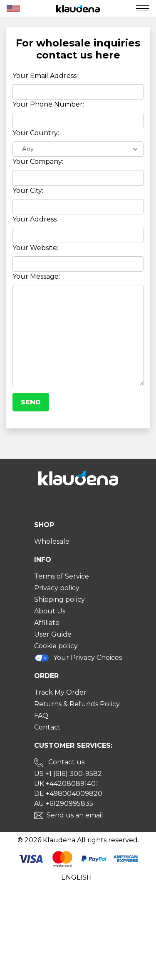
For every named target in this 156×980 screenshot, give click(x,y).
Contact (47, 727)
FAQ (41, 716)
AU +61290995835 (64, 804)
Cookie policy (56, 646)
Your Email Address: (45, 76)
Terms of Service (62, 576)
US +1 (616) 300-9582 (68, 774)
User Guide (53, 634)
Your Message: (36, 276)
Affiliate (47, 623)
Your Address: (35, 219)
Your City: (28, 191)
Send (31, 402)
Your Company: (38, 162)
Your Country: (36, 133)
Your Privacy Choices (78, 658)
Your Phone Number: (48, 104)
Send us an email (75, 815)
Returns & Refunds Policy (77, 704)
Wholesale (52, 541)
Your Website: (35, 248)
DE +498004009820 (68, 794)
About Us (50, 611)
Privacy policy (57, 588)
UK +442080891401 (66, 784)
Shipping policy (59, 599)
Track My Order (60, 692)
